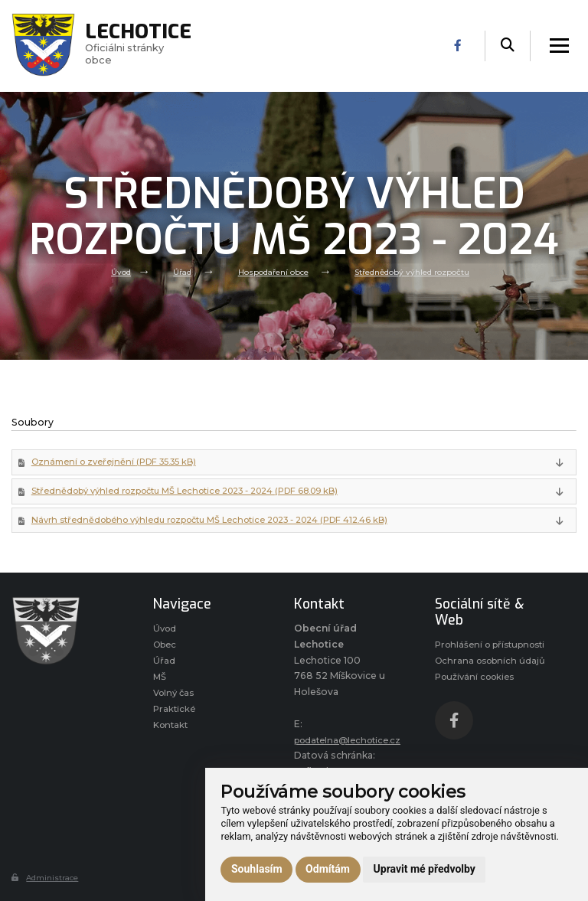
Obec (167, 652)
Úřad (175, 271)
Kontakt (172, 739)
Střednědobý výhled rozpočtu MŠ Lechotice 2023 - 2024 (197, 494)
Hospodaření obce (270, 271)
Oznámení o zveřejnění (120, 464)
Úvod (111, 271)
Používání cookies (478, 718)
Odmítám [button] (328, 869)
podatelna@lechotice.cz (352, 745)
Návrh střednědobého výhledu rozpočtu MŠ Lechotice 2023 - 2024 (221, 525)
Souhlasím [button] (257, 869)
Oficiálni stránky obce (149, 46)
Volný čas (176, 704)
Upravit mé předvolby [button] (425, 869)
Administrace (48, 883)
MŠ (160, 687)
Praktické (175, 721)
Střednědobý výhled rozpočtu (418, 271)
